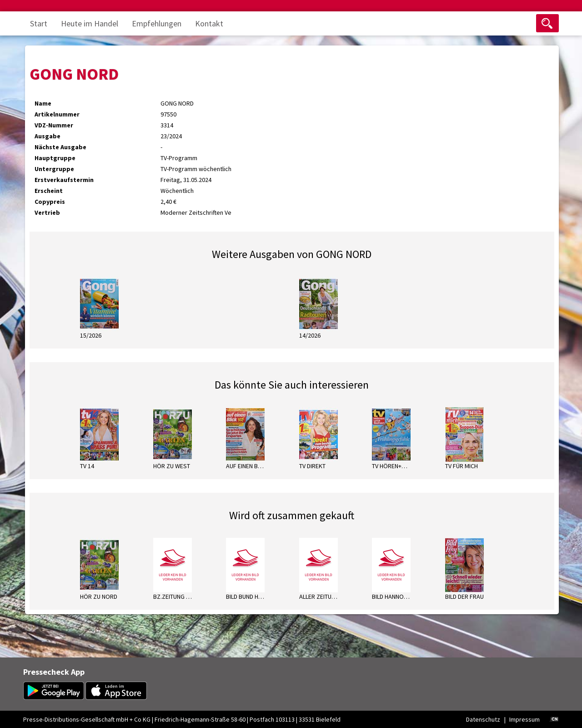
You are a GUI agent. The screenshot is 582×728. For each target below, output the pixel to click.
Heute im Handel (90, 23)
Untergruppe (54, 169)
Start (39, 23)
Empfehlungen (157, 23)
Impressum (524, 719)
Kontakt (209, 23)
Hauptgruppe (55, 158)
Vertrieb (47, 212)
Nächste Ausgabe (60, 147)
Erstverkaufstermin (64, 180)
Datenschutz (483, 719)
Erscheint (49, 191)
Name (43, 103)
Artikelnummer (57, 114)
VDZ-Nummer (54, 125)
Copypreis (50, 202)
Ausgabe (48, 136)
